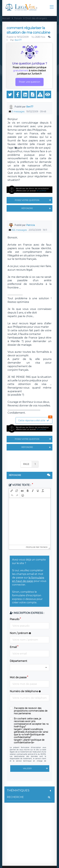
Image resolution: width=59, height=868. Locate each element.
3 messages (18, 112)
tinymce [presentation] (44, 547)
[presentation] (12, 491)
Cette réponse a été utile (35, 420)
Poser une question (29, 82)
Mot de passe (18, 677)
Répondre (37, 208)
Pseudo (15, 619)
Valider (36, 769)
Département (18, 661)
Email (13, 647)
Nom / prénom (20, 633)
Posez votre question (34, 200)
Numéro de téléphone (25, 691)
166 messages (19, 230)
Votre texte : (20, 485)
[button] (12, 491)
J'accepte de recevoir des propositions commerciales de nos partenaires (31, 711)
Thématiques (29, 790)
